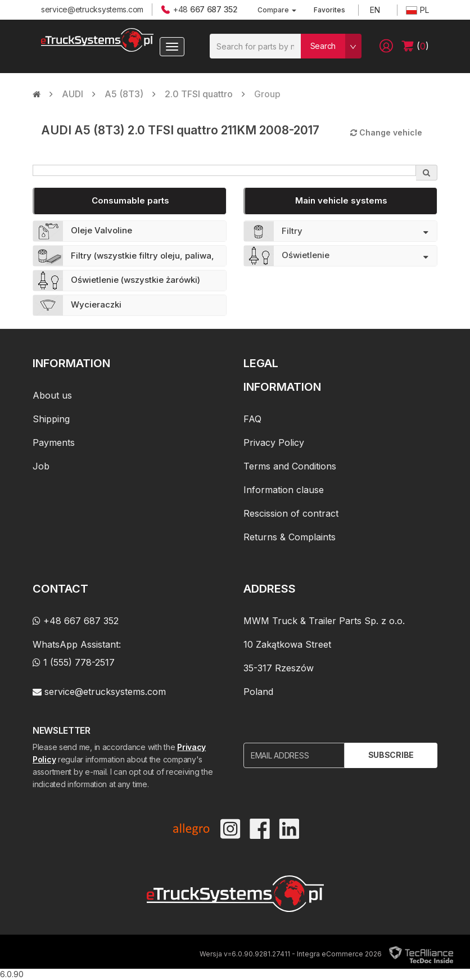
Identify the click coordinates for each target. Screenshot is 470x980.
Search (323, 46)
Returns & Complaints (290, 537)
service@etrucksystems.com (92, 9)
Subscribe (391, 755)
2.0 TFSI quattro (199, 94)
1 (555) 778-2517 (74, 662)
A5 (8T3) (124, 94)
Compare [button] (277, 10)
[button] (386, 46)
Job (41, 466)
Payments (54, 442)
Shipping (51, 419)
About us (52, 395)
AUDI (73, 94)
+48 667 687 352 (76, 621)
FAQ (252, 419)
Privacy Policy (274, 442)
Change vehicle (386, 132)
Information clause (284, 490)
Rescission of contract (291, 513)
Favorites (329, 10)
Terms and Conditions (290, 466)
